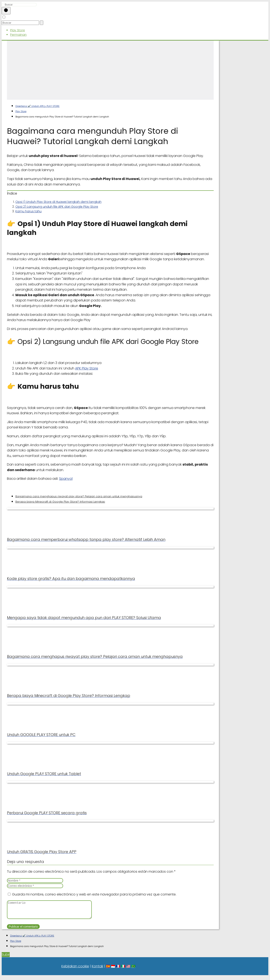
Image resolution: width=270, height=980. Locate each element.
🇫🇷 (118, 969)
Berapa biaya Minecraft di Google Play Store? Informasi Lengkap (60, 502)
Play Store (18, 30)
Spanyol (66, 479)
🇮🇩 (113, 969)
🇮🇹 (123, 969)
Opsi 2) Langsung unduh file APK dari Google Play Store (57, 207)
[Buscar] (6, 11)
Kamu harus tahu (28, 211)
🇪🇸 (108, 969)
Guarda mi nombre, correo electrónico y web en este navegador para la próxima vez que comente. (94, 894)
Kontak (97, 969)
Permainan (18, 35)
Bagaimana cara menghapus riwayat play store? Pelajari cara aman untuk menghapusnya (79, 496)
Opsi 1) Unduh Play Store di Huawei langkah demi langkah (58, 202)
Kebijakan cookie (75, 969)
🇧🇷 (133, 969)
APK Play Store (87, 368)
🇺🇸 (128, 969)
